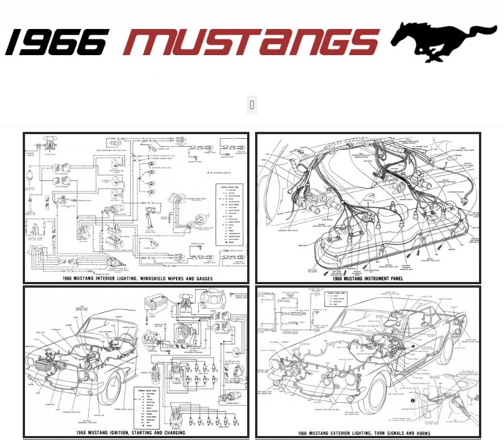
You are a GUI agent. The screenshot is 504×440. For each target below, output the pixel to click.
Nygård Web (209, 340)
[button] (252, 105)
